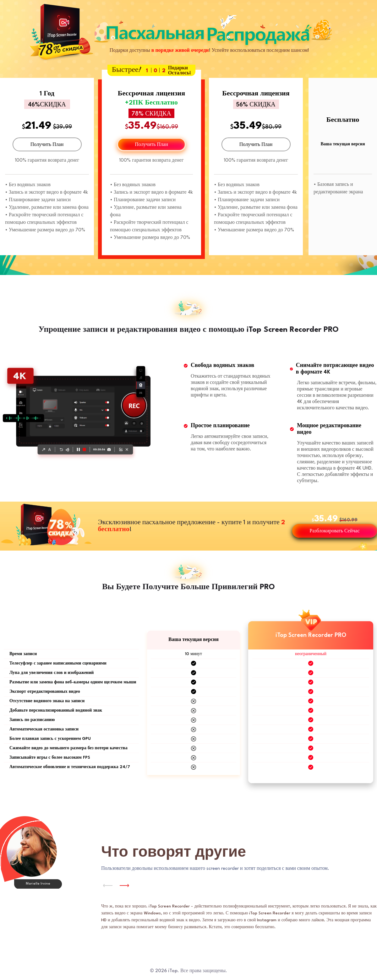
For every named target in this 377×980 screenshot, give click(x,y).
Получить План (47, 145)
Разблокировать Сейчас (334, 531)
